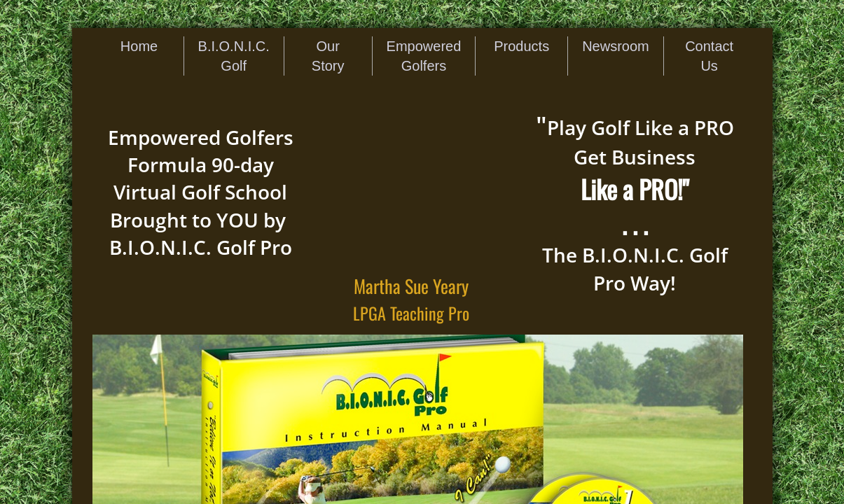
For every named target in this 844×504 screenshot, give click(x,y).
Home (139, 46)
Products (521, 46)
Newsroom (616, 46)
